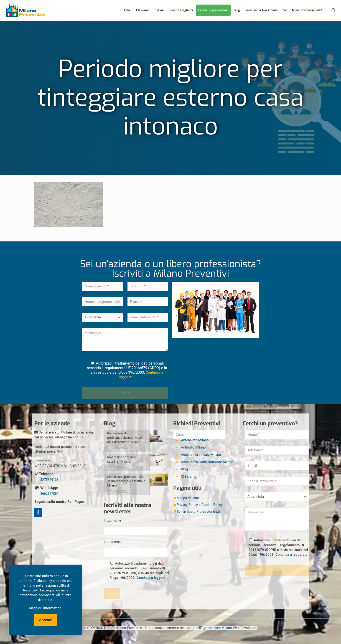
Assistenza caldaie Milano (201, 455)
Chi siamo (189, 477)
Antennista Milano (195, 440)
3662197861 (49, 494)
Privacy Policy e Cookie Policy (200, 505)
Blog (184, 469)
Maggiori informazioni (46, 608)
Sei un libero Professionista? (198, 512)
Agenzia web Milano (217, 628)
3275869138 (49, 480)
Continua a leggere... (152, 578)
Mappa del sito (188, 498)
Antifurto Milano (193, 447)
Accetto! (46, 620)
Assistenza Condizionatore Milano (207, 462)
